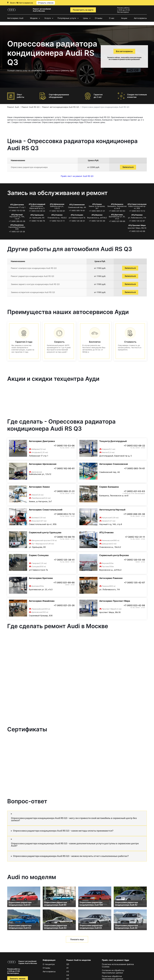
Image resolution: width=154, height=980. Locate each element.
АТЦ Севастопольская (137, 204)
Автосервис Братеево (41, 578)
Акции (124, 18)
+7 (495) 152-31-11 (57, 221)
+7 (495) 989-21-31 (97, 211)
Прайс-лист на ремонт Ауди (115, 960)
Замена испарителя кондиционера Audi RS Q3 (33, 292)
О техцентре (49, 964)
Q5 (68, 964)
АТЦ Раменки (137, 215)
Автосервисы (140, 18)
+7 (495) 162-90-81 (57, 211)
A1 (67, 968)
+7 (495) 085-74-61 (77, 211)
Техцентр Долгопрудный (113, 441)
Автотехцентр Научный (112, 510)
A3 (68, 971)
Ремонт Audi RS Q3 (30, 107)
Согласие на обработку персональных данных (113, 971)
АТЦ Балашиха (117, 204)
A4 (68, 975)
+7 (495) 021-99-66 (117, 221)
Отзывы (99, 18)
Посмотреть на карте (83, 10)
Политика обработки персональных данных (112, 977)
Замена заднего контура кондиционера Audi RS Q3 (35, 284)
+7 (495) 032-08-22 (37, 211)
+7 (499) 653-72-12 (137, 211)
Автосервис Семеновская (114, 464)
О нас (112, 18)
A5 (68, 979)
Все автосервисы (124, 51)
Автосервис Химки (39, 487)
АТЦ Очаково (57, 215)
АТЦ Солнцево (77, 215)
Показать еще (77, 939)
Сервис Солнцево (39, 555)
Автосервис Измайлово (42, 601)
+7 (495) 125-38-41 (77, 221)
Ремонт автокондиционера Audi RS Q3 (61, 107)
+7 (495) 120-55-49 (97, 221)
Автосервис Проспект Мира (115, 601)
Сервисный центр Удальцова (45, 532)
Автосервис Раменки (111, 578)
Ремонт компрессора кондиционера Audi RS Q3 (34, 268)
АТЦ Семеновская (77, 205)
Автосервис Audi (15, 18)
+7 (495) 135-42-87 (137, 221)
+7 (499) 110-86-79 (37, 221)
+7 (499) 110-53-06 (17, 211)
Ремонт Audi (13, 107)
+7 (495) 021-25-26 (17, 232)
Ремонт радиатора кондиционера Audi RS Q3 (32, 276)
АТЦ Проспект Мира (137, 225)
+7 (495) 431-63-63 (117, 211)
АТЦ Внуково (97, 215)
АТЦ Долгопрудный (37, 204)
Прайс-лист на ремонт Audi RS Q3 (77, 176)
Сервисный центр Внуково (114, 555)
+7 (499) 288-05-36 (17, 221)
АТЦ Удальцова (37, 215)
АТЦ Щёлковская (57, 204)
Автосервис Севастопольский (46, 510)
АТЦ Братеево (117, 215)
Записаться (128, 167)
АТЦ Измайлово (17, 225)
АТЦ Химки (97, 204)
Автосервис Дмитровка (42, 441)
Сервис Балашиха (109, 487)
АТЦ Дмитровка (17, 205)
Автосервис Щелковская (43, 464)
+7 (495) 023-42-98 (137, 231)
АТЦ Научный (17, 215)
